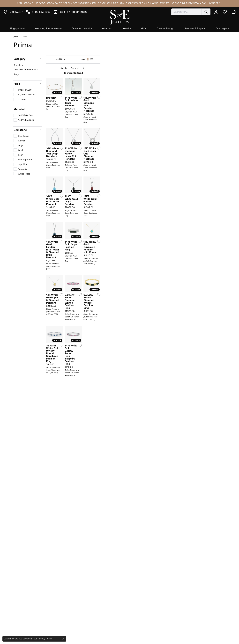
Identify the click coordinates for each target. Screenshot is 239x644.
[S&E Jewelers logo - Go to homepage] (119, 17)
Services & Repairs (195, 29)
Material (19, 109)
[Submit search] (206, 12)
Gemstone (20, 130)
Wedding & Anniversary (48, 29)
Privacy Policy (45, 639)
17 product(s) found (136, 73)
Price (17, 84)
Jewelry (126, 29)
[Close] (235, 4)
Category (19, 59)
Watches (107, 29)
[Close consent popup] (63, 639)
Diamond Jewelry (82, 29)
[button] (217, 12)
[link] (13, 12)
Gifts (144, 29)
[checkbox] (22, 90)
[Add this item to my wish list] (102, 139)
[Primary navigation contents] (119, 30)
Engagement (18, 29)
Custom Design (165, 29)
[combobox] (187, 12)
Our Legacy (222, 29)
